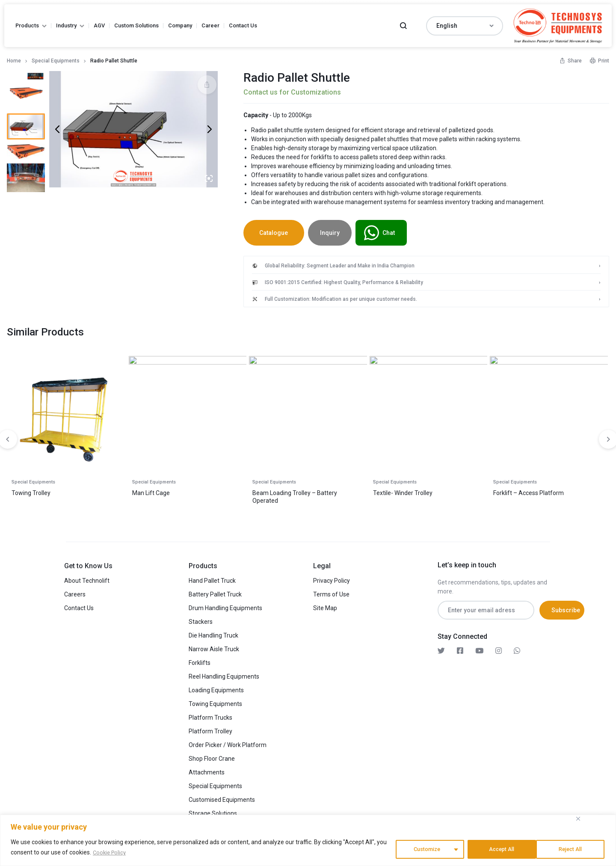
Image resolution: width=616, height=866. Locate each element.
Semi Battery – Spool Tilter (172, 490)
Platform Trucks (210, 715)
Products (31, 25)
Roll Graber (270, 490)
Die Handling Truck (213, 633)
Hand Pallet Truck (212, 578)
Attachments (207, 770)
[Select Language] (465, 26)
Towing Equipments (215, 701)
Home (14, 61)
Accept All (571, 848)
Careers (75, 592)
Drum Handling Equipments (225, 605)
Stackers (201, 619)
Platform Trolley (210, 729)
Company (180, 25)
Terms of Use (331, 592)
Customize (425, 848)
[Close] (578, 820)
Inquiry (338, 233)
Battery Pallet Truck (215, 592)
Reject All (499, 848)
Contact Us (243, 25)
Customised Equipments (222, 797)
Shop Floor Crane (212, 756)
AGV (99, 25)
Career (210, 25)
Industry (70, 25)
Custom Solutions (136, 25)
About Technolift (87, 578)
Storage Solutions (213, 811)
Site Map (325, 605)
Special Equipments (56, 61)
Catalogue (277, 233)
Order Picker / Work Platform (228, 742)
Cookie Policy (111, 854)
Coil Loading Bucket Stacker (534, 490)
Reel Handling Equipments (224, 674)
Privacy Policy (332, 578)
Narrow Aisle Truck (214, 647)
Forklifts (200, 660)
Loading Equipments (216, 688)
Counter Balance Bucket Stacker (58, 490)
